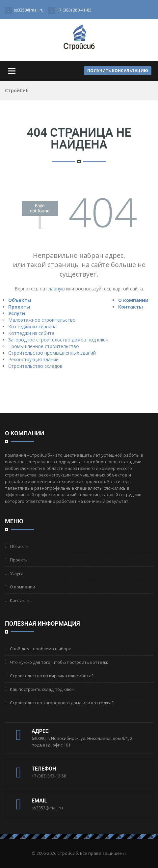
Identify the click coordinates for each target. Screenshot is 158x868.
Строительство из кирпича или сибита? (52, 676)
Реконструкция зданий (33, 359)
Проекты (19, 307)
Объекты (20, 300)
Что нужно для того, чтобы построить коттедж (59, 662)
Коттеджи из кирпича (32, 326)
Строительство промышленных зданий (52, 353)
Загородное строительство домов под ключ (58, 340)
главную (56, 289)
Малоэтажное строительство (42, 320)
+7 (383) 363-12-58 (49, 776)
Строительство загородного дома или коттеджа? (62, 703)
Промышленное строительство (44, 346)
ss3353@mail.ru (47, 808)
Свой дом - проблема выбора (41, 649)
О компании (133, 300)
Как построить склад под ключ (42, 689)
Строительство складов (35, 366)
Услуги (17, 313)
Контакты (131, 307)
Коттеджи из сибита (31, 333)
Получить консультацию (118, 71)
